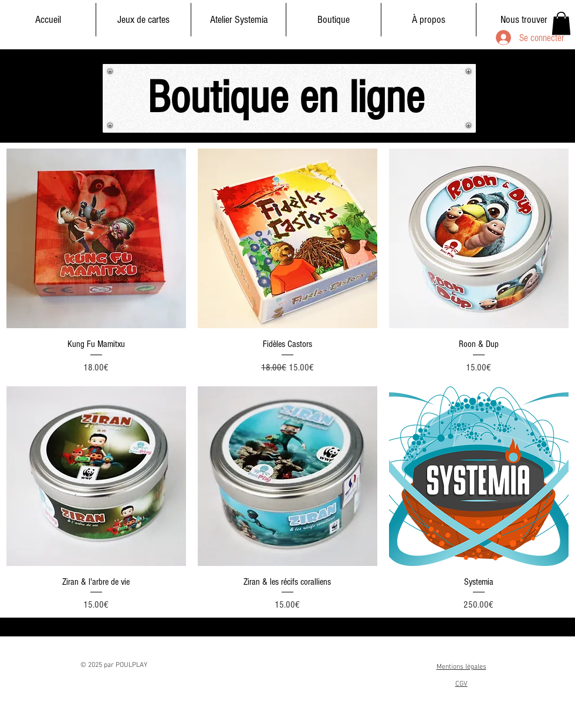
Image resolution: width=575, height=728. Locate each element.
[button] (561, 23)
